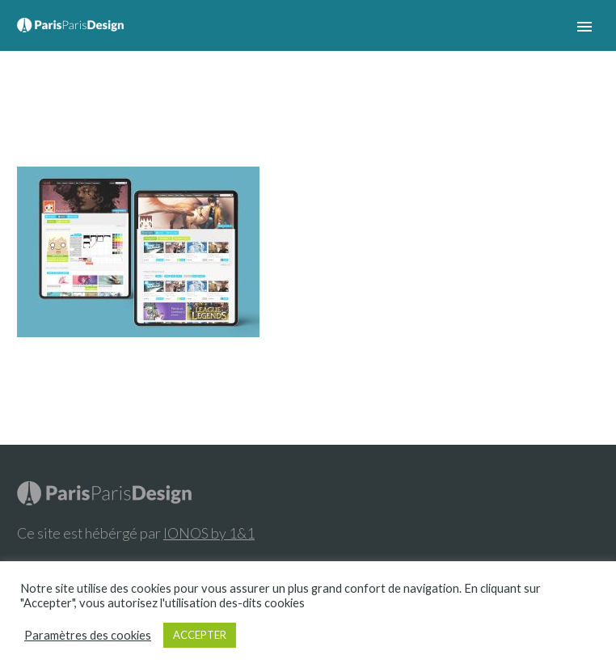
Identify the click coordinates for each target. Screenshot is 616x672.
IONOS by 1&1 (209, 533)
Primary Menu (584, 27)
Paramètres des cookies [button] (88, 635)
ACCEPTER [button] (200, 635)
